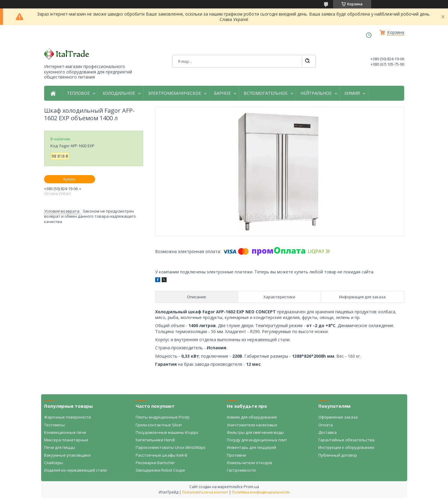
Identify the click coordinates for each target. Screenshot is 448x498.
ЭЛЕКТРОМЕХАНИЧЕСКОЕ (174, 93)
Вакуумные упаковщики (67, 455)
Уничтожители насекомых (252, 425)
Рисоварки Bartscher (155, 463)
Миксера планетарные (66, 440)
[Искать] (307, 61)
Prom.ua (251, 487)
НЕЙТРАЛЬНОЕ (316, 93)
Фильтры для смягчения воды (255, 432)
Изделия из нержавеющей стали (75, 470)
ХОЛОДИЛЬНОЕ (119, 93)
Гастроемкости (241, 470)
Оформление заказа (338, 417)
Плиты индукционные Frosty (163, 417)
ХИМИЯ (352, 93)
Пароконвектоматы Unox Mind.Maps (171, 447)
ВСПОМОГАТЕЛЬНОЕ (266, 93)
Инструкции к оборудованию (346, 447)
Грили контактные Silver (159, 425)
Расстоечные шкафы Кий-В (161, 455)
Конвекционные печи (65, 432)
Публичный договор (338, 455)
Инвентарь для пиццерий (251, 447)
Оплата (326, 425)
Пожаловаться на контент (205, 492)
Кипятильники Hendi (155, 440)
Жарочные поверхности (68, 417)
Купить (69, 179)
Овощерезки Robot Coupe (160, 470)
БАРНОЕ (222, 93)
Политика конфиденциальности (261, 492)
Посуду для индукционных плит (257, 440)
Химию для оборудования (252, 417)
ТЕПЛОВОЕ (78, 93)
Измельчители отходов (250, 463)
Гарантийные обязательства (346, 440)
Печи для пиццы (60, 447)
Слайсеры (54, 463)
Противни (236, 455)
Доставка (328, 432)
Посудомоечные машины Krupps (167, 432)
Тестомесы (54, 425)
